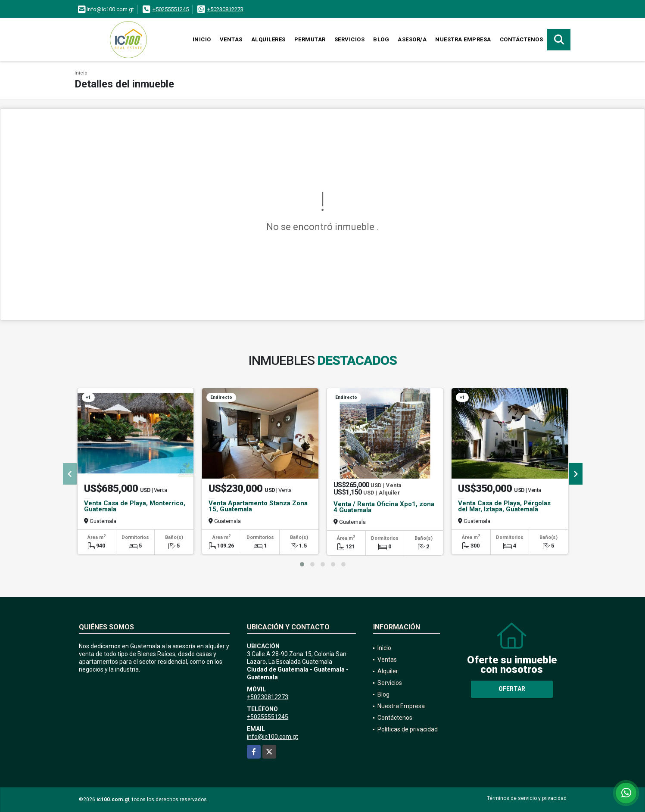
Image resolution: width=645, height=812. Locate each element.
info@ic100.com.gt (273, 737)
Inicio (202, 39)
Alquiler (388, 671)
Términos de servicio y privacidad (527, 798)
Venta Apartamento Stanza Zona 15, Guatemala (258, 506)
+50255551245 (171, 9)
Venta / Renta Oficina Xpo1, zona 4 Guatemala (384, 507)
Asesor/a (412, 39)
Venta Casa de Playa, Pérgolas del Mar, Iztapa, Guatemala (504, 506)
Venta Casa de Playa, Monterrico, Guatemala (135, 506)
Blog (381, 39)
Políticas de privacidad (408, 729)
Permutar (310, 39)
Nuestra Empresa (463, 39)
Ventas (231, 39)
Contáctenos (522, 39)
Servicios (350, 39)
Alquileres (268, 39)
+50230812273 (225, 9)
